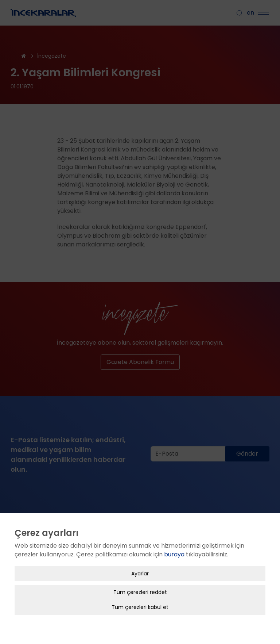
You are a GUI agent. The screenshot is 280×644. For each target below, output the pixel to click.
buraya (174, 548)
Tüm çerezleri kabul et (140, 601)
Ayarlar (140, 567)
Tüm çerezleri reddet (140, 586)
